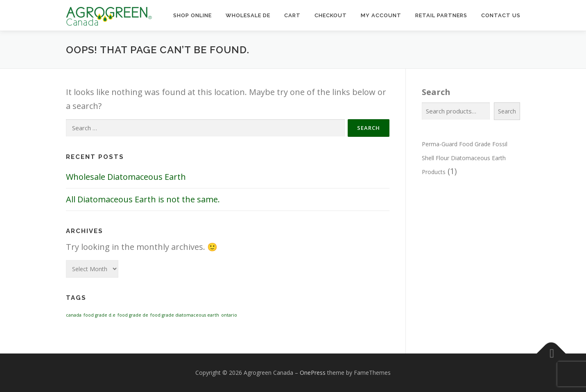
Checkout (331, 15)
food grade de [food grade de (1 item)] (133, 315)
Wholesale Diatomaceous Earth (126, 177)
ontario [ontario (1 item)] (229, 315)
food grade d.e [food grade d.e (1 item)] (100, 315)
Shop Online (192, 15)
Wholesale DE (248, 15)
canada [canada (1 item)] (74, 315)
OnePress (313, 373)
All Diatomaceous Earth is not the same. (143, 199)
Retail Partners (441, 15)
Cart (292, 15)
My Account (381, 15)
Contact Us (501, 15)
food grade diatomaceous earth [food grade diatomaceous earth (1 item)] (185, 315)
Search (436, 92)
